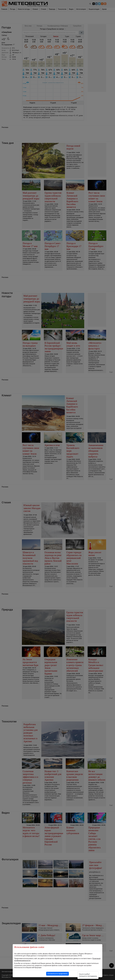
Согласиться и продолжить (57, 974)
